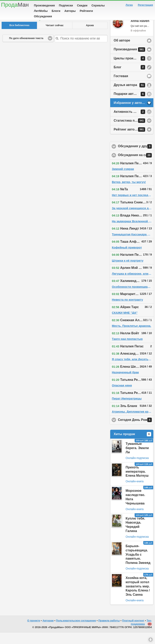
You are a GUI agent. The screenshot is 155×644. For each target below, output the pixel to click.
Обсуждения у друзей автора (136, 158)
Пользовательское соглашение (76, 632)
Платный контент (133, 632)
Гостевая (121, 87)
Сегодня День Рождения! (136, 431)
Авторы (70, 11)
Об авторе (122, 52)
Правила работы (109, 632)
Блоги (56, 11)
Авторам (48, 632)
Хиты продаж (132, 446)
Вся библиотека (19, 37)
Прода (15, 5)
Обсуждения (43, 16)
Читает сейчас (55, 37)
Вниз (151, 640)
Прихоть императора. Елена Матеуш (137, 483)
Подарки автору (129, 106)
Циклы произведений (131, 70)
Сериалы (98, 5)
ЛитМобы (41, 11)
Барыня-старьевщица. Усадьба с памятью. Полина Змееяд (138, 566)
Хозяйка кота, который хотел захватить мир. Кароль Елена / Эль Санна (138, 598)
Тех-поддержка (141, 634)
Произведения (44, 5)
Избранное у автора (130, 114)
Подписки (66, 5)
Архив (90, 37)
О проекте (34, 632)
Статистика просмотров (133, 132)
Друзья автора (129, 97)
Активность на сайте (130, 123)
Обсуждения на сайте (136, 167)
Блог (129, 79)
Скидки (82, 5)
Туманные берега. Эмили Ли (137, 459)
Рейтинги (86, 11)
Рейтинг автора (129, 141)
